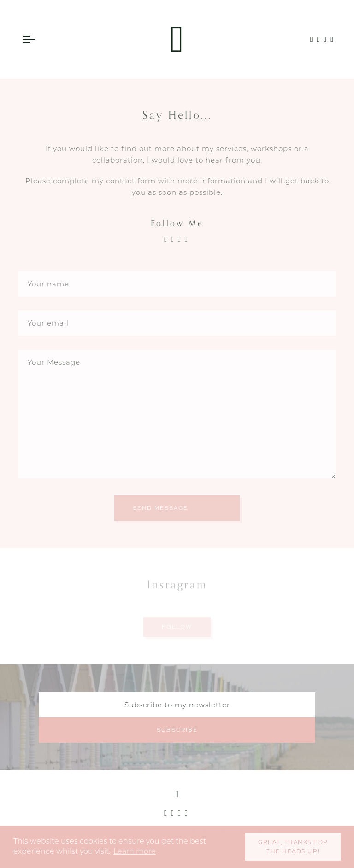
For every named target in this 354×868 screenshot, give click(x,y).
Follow (177, 627)
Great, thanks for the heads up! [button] (293, 847)
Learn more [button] (135, 851)
